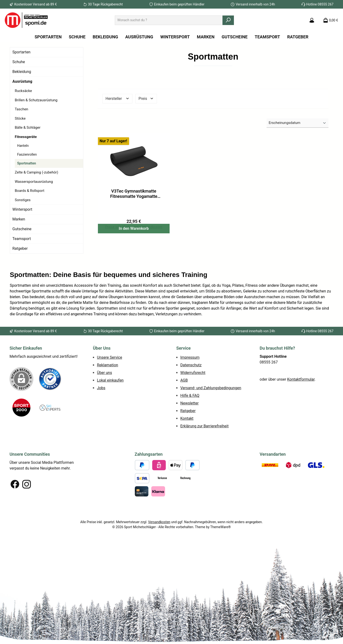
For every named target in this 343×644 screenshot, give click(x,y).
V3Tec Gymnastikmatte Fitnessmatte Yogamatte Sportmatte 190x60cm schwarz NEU (134, 194)
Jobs (101, 427)
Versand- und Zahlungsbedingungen (211, 427)
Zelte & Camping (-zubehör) (36, 172)
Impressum (190, 396)
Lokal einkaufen (110, 419)
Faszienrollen (27, 154)
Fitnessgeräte (26, 137)
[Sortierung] (298, 123)
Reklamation (108, 404)
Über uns (104, 411)
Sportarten (21, 52)
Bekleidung (22, 72)
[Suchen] (228, 20)
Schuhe (19, 62)
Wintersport (22, 209)
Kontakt (187, 457)
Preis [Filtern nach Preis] (146, 99)
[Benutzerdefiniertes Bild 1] (50, 418)
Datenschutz (191, 404)
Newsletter (189, 442)
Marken (19, 219)
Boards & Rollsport (30, 191)
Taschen (21, 109)
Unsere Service (110, 396)
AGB (184, 419)
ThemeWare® (221, 566)
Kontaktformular (301, 418)
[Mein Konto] (312, 20)
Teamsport (22, 239)
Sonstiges (23, 200)
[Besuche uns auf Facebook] (15, 523)
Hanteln (23, 146)
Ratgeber (20, 248)
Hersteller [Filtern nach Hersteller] (117, 99)
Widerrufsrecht (193, 411)
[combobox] (169, 20)
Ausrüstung (22, 81)
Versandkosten (159, 561)
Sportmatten (27, 163)
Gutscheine (22, 229)
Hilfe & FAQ (190, 434)
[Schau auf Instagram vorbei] (27, 523)
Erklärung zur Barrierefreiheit (204, 465)
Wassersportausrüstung (34, 182)
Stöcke (20, 118)
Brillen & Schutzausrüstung (36, 100)
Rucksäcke (23, 91)
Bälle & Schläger (28, 128)
